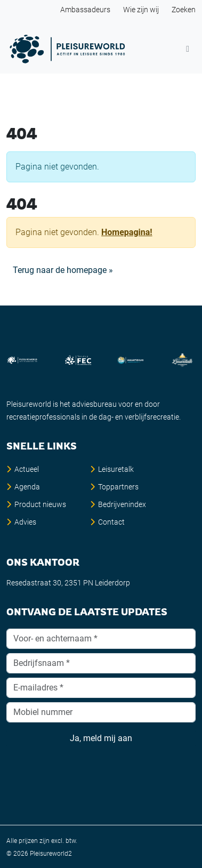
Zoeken (184, 10)
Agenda (27, 487)
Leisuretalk (116, 469)
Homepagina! (127, 232)
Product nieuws (40, 504)
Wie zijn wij (141, 10)
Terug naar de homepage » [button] (63, 270)
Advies (25, 522)
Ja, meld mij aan (101, 738)
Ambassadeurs (85, 10)
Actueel (27, 469)
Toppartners (118, 487)
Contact (111, 522)
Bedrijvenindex (122, 504)
